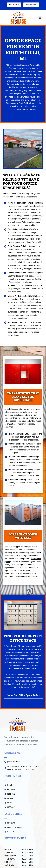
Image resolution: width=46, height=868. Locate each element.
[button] (40, 18)
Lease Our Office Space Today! (24, 695)
